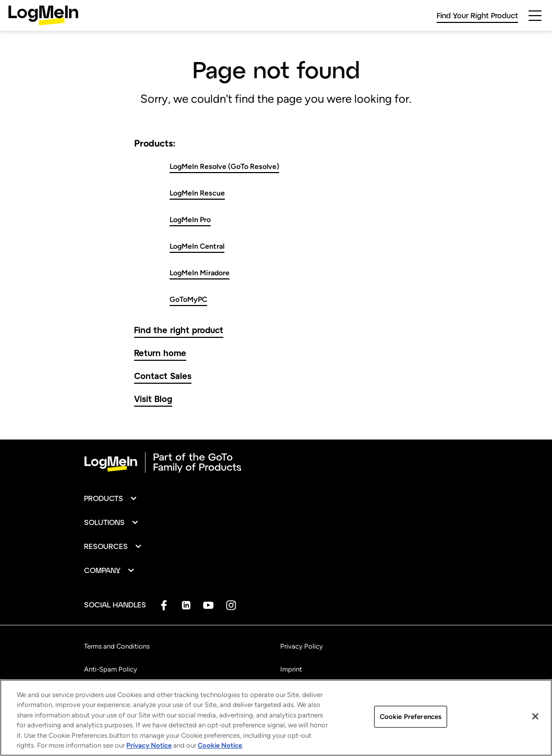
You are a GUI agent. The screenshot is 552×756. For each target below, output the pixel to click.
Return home (160, 353)
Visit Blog (153, 399)
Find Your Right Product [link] (477, 15)
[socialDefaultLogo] (164, 605)
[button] (111, 498)
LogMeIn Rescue (197, 193)
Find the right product (179, 330)
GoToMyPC (188, 300)
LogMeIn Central (197, 246)
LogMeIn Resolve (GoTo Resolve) (224, 167)
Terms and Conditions (117, 646)
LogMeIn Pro (190, 220)
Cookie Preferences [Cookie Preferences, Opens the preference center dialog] (411, 718)
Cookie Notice (220, 747)
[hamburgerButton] (535, 16)
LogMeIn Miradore (200, 273)
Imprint (291, 669)
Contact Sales (163, 376)
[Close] (535, 718)
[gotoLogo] (43, 15)
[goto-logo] (276, 462)
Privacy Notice (149, 747)
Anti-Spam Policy (111, 669)
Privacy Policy (302, 646)
